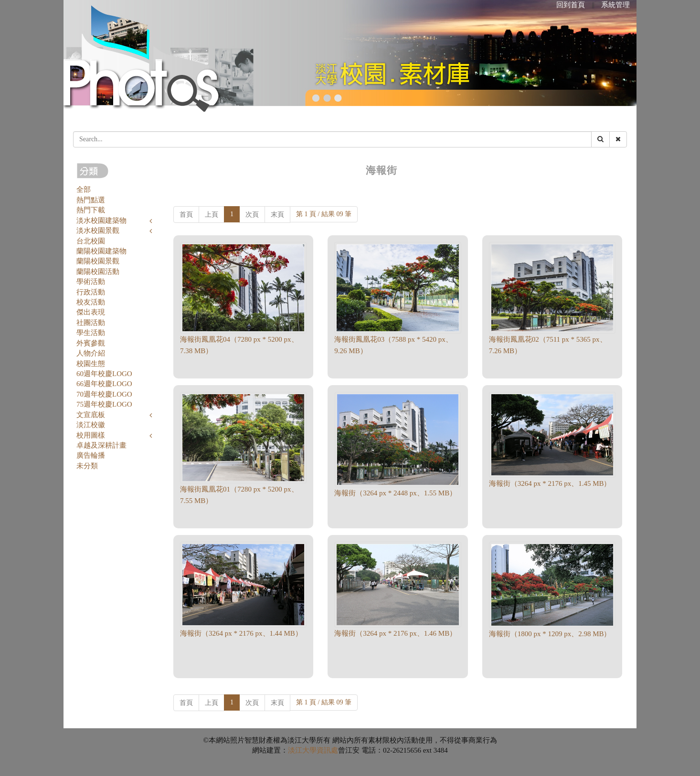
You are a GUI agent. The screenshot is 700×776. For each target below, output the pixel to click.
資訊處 (327, 750)
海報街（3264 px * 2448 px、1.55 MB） (395, 493)
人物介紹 (91, 353)
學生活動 (91, 333)
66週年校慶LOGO (104, 384)
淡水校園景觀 (98, 231)
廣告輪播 (91, 455)
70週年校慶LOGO (104, 394)
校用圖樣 (91, 435)
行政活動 (91, 292)
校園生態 (91, 364)
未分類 (87, 466)
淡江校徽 (91, 425)
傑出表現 (91, 312)
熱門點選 (91, 200)
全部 (84, 189)
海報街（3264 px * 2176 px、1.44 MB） (241, 633)
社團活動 (91, 323)
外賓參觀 (91, 343)
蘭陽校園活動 (98, 272)
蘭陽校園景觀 (98, 261)
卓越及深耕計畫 (101, 445)
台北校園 (91, 241)
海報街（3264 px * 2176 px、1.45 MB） (550, 483)
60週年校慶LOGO (104, 374)
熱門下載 (91, 210)
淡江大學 (302, 750)
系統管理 (615, 5)
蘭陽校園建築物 (101, 251)
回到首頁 (571, 5)
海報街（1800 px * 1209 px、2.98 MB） (550, 634)
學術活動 (91, 282)
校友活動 (91, 302)
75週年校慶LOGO (104, 404)
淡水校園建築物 (101, 220)
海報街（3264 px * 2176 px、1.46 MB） (395, 633)
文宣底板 (91, 415)
